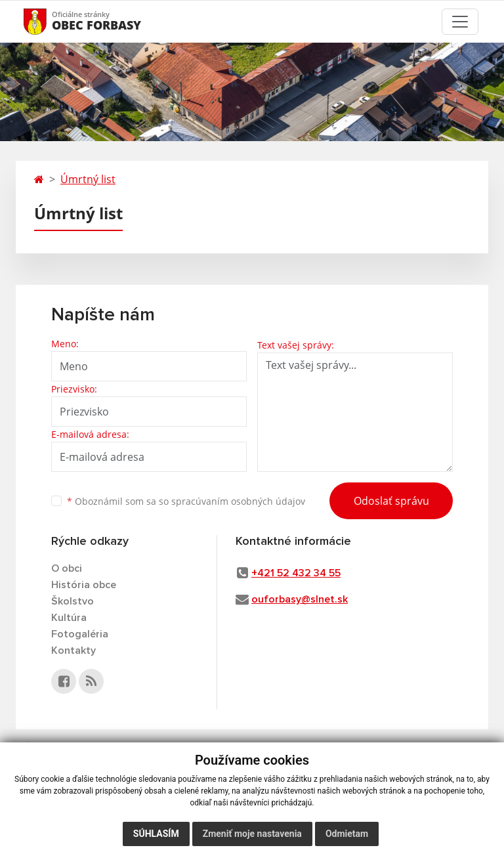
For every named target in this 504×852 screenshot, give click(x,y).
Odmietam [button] (347, 834)
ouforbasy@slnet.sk (300, 599)
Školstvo (73, 601)
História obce (84, 585)
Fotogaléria (80, 634)
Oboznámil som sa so (186, 501)
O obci (67, 568)
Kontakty (73, 650)
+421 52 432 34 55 (296, 573)
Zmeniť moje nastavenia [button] (252, 834)
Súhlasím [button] (156, 834)
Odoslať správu (391, 501)
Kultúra (69, 618)
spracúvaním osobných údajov (238, 501)
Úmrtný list (88, 179)
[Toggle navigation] (460, 22)
